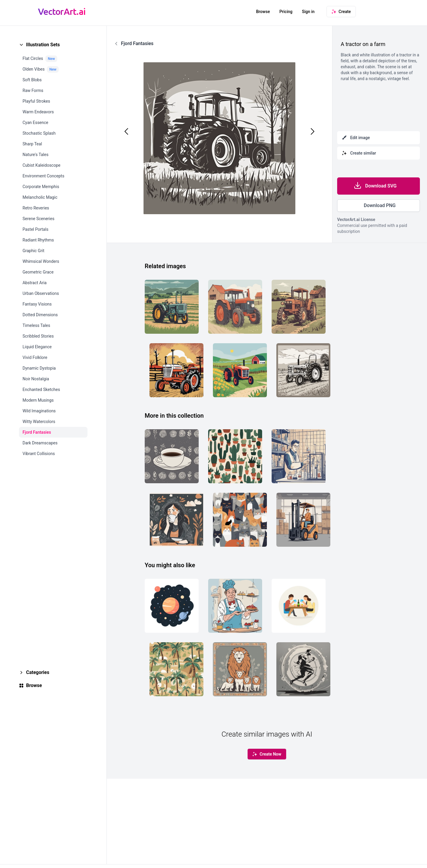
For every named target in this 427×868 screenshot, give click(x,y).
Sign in (308, 12)
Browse (263, 12)
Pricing (286, 12)
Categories (38, 672)
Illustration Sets (43, 45)
